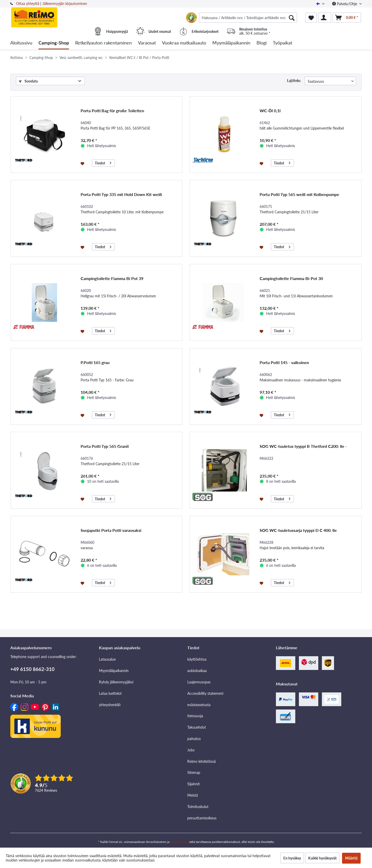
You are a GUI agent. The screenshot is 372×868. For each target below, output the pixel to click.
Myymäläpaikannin (114, 671)
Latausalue (107, 659)
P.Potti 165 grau (95, 362)
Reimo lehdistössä (202, 761)
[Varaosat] (147, 43)
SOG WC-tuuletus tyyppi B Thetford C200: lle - (303, 446)
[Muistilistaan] (83, 163)
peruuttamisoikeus (202, 818)
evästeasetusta (199, 705)
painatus (194, 739)
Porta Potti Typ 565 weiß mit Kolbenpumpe (299, 194)
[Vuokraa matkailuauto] (184, 43)
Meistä (193, 795)
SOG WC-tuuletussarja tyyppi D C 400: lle (298, 530)
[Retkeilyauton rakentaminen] (103, 43)
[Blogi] (262, 43)
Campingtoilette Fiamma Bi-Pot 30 (291, 278)
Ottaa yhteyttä (28, 3)
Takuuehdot (197, 727)
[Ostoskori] (347, 18)
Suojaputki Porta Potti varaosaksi (111, 530)
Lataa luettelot (110, 693)
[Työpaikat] (282, 43)
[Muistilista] (311, 18)
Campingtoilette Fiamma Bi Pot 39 (112, 278)
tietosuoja (195, 716)
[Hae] (292, 18)
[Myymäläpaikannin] (231, 43)
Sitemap (194, 772)
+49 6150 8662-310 (32, 669)
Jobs (191, 750)
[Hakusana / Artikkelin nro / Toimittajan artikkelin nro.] (248, 18)
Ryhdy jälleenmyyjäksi (116, 682)
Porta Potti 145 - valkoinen (284, 362)
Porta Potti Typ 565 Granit (105, 446)
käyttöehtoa (197, 659)
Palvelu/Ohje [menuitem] (345, 4)
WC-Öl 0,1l (270, 111)
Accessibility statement (205, 693)
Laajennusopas (199, 682)
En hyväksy (292, 858)
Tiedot (103, 162)
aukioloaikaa (197, 671)
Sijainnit (193, 784)
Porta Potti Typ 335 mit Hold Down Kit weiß (121, 194)
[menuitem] (248, 18)
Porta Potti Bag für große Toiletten (112, 111)
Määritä (351, 858)
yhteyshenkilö (110, 705)
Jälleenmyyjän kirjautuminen (65, 3)
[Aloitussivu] (21, 43)
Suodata (28, 81)
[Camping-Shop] (54, 43)
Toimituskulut (198, 807)
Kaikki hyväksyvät (322, 858)
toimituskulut (179, 842)
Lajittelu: (294, 81)
